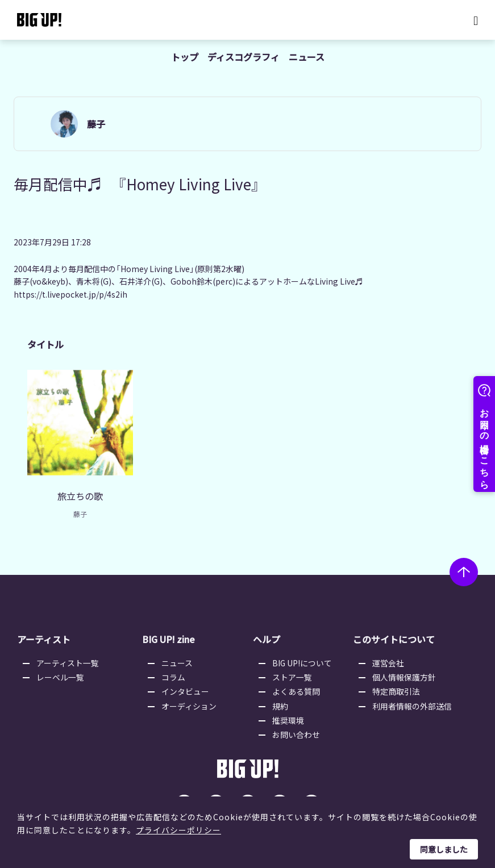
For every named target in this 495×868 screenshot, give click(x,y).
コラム (174, 670)
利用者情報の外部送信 (412, 699)
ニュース (307, 57)
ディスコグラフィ (244, 57)
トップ (185, 57)
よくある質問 (297, 685)
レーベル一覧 (61, 670)
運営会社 (388, 656)
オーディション (190, 699)
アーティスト (44, 632)
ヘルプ (267, 632)
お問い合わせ (297, 728)
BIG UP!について (303, 656)
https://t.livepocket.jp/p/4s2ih (70, 295)
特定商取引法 (396, 685)
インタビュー (186, 685)
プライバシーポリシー (178, 830)
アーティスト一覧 (69, 656)
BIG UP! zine (169, 632)
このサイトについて (393, 632)
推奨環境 (289, 713)
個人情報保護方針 (404, 670)
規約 (281, 699)
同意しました (444, 849)
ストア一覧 (293, 670)
